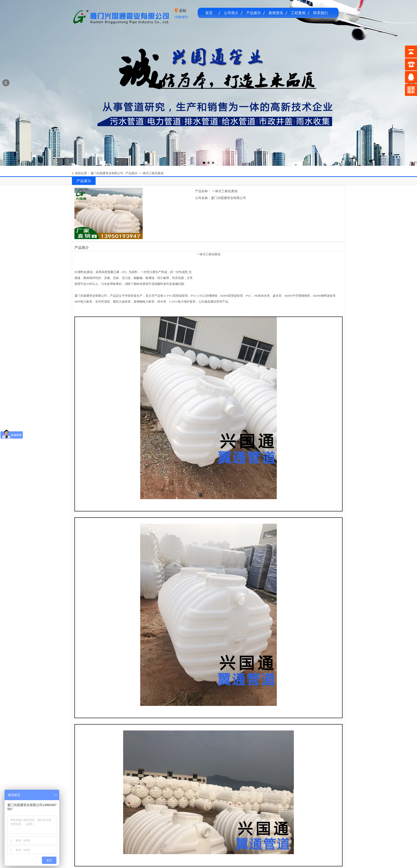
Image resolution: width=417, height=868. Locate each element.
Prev (6, 83)
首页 (209, 13)
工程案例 (298, 13)
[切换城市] (182, 17)
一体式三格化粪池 (152, 173)
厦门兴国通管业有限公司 (107, 173)
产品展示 (254, 13)
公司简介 (231, 13)
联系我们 (320, 13)
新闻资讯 (276, 13)
